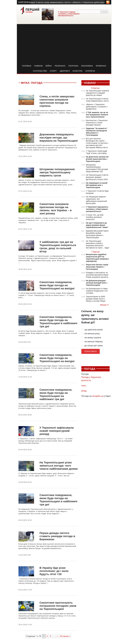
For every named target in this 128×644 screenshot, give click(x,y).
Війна (49, 66)
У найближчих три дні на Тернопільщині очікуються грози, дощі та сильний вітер (58, 247)
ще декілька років (92, 330)
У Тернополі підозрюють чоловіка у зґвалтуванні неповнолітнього (69, 14)
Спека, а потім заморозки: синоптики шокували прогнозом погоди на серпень (57, 101)
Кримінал (101, 66)
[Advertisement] (64, 44)
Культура (77, 71)
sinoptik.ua (98, 396)
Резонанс (60, 66)
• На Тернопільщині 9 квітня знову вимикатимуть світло (45, 2)
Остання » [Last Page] (65, 636)
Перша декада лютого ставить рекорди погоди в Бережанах (57, 536)
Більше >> (105, 305)
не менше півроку (92, 341)
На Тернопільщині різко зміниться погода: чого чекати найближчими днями (59, 466)
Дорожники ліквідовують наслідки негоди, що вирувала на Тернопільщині (58, 137)
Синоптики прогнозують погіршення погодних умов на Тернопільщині (58, 606)
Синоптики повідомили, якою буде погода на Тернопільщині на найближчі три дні (56, 394)
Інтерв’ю (90, 71)
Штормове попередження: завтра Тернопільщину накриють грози (57, 172)
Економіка (87, 66)
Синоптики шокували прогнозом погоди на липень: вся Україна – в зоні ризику (55, 209)
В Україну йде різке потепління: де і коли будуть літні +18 (54, 571)
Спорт (53, 71)
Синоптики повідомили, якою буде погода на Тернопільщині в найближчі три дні (58, 322)
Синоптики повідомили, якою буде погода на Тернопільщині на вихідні (57, 285)
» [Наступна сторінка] (57, 636)
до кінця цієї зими (92, 346)
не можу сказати (91, 338)
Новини (38, 66)
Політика (73, 66)
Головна (27, 66)
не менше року (91, 334)
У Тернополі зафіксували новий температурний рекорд (57, 431)
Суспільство (40, 71)
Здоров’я (65, 71)
